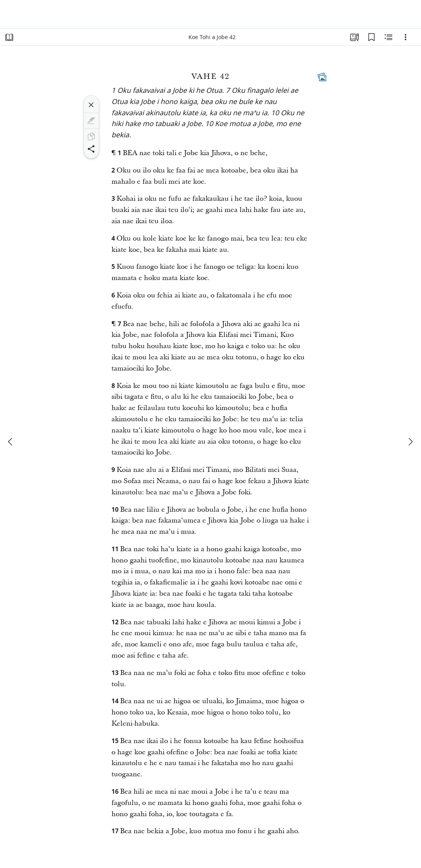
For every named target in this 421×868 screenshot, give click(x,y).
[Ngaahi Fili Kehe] (406, 37)
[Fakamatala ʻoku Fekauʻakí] (388, 37)
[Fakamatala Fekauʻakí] (322, 77)
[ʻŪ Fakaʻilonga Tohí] (371, 37)
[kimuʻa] (11, 442)
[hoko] (410, 442)
